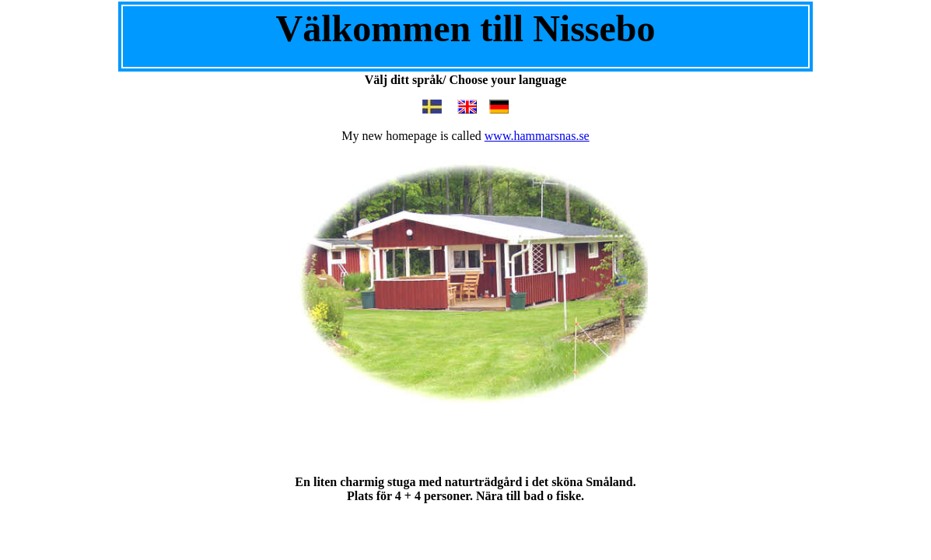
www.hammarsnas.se (537, 136)
